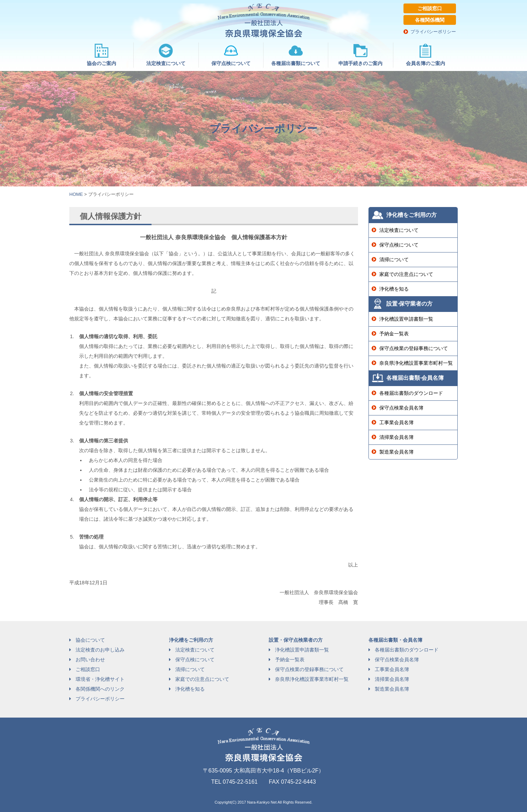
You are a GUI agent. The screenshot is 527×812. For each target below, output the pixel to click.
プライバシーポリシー (433, 32)
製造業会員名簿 (396, 452)
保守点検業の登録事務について (414, 348)
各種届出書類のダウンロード (411, 393)
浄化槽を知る (394, 289)
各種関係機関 (430, 20)
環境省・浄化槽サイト (100, 679)
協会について (90, 640)
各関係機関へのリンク (100, 689)
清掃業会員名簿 (396, 437)
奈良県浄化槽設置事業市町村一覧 (416, 363)
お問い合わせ (90, 660)
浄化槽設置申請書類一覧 (406, 319)
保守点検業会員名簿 (401, 408)
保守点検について (399, 245)
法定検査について (399, 230)
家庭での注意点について (406, 274)
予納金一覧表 (394, 334)
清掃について (394, 259)
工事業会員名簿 (396, 422)
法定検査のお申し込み (100, 650)
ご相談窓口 (430, 8)
